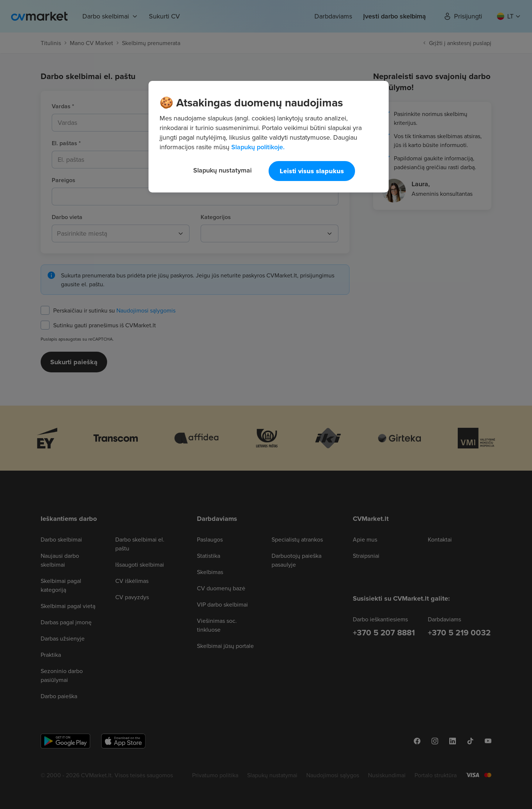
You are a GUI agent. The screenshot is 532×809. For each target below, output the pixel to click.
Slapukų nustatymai (222, 170)
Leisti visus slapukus (312, 171)
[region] (269, 137)
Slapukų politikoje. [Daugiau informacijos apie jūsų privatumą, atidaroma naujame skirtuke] (258, 147)
